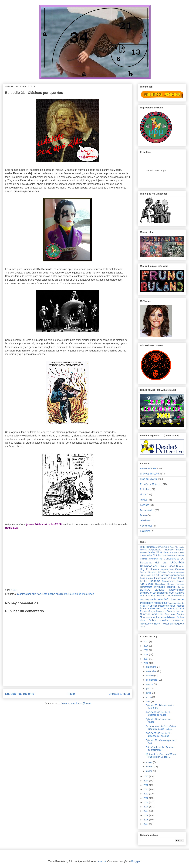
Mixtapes (162, 596)
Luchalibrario (159, 593)
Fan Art (155, 575)
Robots (144, 611)
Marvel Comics (175, 593)
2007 (146, 811)
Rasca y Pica (176, 608)
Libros (143, 494)
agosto (150, 684)
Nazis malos (157, 599)
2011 (146, 794)
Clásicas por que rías (29, 594)
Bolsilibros (145, 531)
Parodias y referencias (154, 603)
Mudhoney (145, 600)
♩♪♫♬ (142, 627)
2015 (146, 776)
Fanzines (145, 505)
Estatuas (180, 569)
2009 (146, 802)
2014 (146, 781)
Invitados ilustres (165, 587)
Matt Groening (148, 596)
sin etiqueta (177, 624)
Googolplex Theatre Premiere (170, 584)
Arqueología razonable (161, 550)
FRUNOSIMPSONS (150, 474)
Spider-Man (178, 621)
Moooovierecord (176, 596)
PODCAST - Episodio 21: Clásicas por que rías (158, 735)
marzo (150, 762)
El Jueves (152, 569)
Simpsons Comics (174, 614)
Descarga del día (153, 563)
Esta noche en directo (55, 594)
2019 (146, 650)
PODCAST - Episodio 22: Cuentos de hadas (158, 714)
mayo (149, 697)
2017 (146, 659)
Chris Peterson (169, 556)
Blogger (136, 861)
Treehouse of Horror (150, 624)
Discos (143, 515)
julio (148, 689)
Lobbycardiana (177, 590)
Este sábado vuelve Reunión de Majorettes (160, 749)
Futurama (155, 581)
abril (148, 702)
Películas (145, 489)
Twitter (165, 624)
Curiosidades (172, 559)
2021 (146, 641)
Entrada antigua (119, 694)
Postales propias (166, 606)
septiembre (152, 680)
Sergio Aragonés (157, 611)
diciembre (151, 667)
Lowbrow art (146, 593)
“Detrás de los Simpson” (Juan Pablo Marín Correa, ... (161, 756)
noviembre (152, 671)
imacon (102, 861)
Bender (151, 552)
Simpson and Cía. (152, 614)
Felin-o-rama (146, 578)
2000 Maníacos (148, 547)
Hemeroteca (146, 587)
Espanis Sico (167, 569)
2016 (146, 663)
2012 (146, 789)
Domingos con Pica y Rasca (158, 566)
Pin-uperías (152, 606)
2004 (146, 824)
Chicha (157, 555)
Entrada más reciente (20, 694)
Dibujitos (177, 562)
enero (149, 771)
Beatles (143, 553)
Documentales (147, 510)
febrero (150, 767)
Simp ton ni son (175, 611)
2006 (146, 815)
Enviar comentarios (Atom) (76, 703)
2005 (146, 820)
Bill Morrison (162, 552)
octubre (150, 676)
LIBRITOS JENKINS (152, 590)
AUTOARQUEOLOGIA (165, 547)
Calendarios (146, 555)
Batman (180, 550)
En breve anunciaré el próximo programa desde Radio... (161, 728)
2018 (146, 654)
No (166, 599)
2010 (146, 798)
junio (149, 693)
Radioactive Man (157, 608)
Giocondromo (169, 581)
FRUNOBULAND (149, 479)
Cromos (180, 555)
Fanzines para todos (172, 575)
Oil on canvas (177, 599)
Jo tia (181, 587)
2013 (146, 785)
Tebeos (144, 500)
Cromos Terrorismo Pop (151, 559)
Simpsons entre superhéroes (158, 617)
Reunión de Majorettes (81, 594)
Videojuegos (146, 526)
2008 (146, 807)
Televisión (145, 520)
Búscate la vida (177, 553)
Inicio (71, 694)
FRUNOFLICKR (148, 468)
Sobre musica (159, 620)
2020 (146, 646)
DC (182, 559)
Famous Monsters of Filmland (154, 572)
